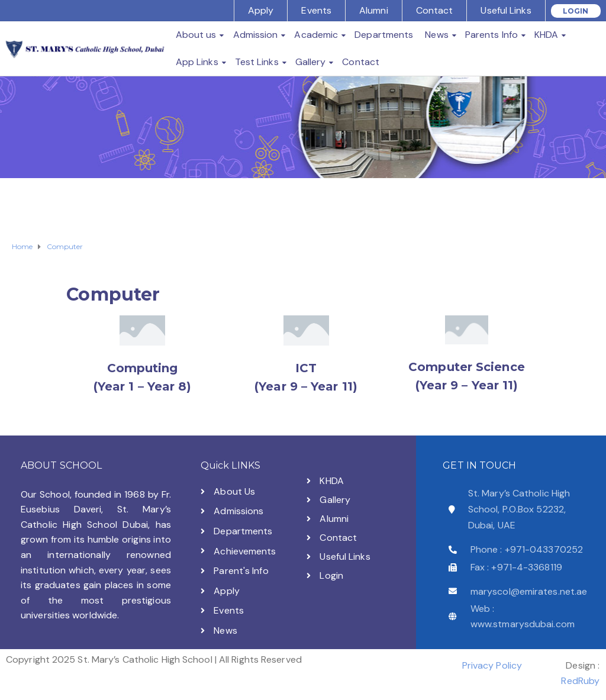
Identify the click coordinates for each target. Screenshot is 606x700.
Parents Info (491, 35)
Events (316, 10)
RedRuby (580, 681)
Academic (316, 35)
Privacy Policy (492, 665)
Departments (384, 35)
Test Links (257, 62)
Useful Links (506, 10)
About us (196, 35)
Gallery (311, 62)
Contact (435, 10)
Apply (261, 10)
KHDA (546, 35)
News (436, 35)
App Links (197, 62)
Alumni (374, 10)
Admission (256, 35)
